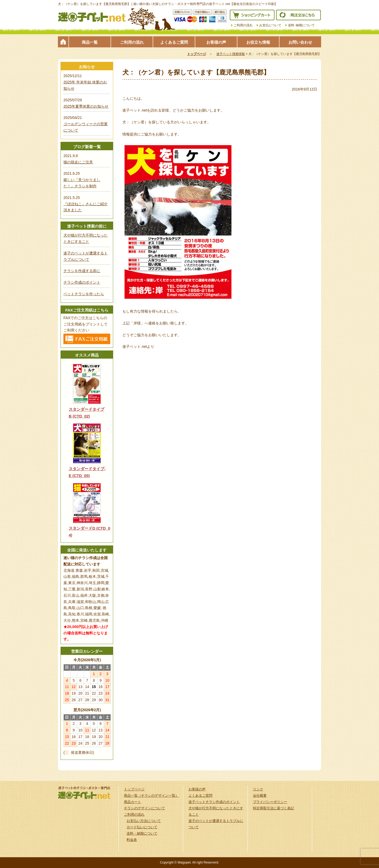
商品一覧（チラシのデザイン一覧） (151, 796)
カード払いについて (142, 827)
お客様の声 (216, 42)
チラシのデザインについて (144, 808)
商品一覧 (90, 42)
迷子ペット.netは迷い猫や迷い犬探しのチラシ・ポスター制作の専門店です (92, 17)
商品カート (133, 802)
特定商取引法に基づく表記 (273, 808)
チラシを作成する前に (82, 271)
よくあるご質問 (174, 42)
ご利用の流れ (243, 25)
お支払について (270, 25)
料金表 (132, 840)
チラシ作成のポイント (82, 282)
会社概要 (260, 796)
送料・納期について (142, 833)
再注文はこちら (298, 15)
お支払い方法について (144, 821)
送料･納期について (301, 25)
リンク (258, 789)
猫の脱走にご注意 (78, 162)
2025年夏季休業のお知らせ (86, 106)
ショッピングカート (252, 15)
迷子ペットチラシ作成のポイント (214, 802)
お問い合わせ (300, 42)
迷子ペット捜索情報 (231, 54)
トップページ (63, 42)
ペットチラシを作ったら (84, 294)
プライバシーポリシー (270, 802)
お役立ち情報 (258, 42)
